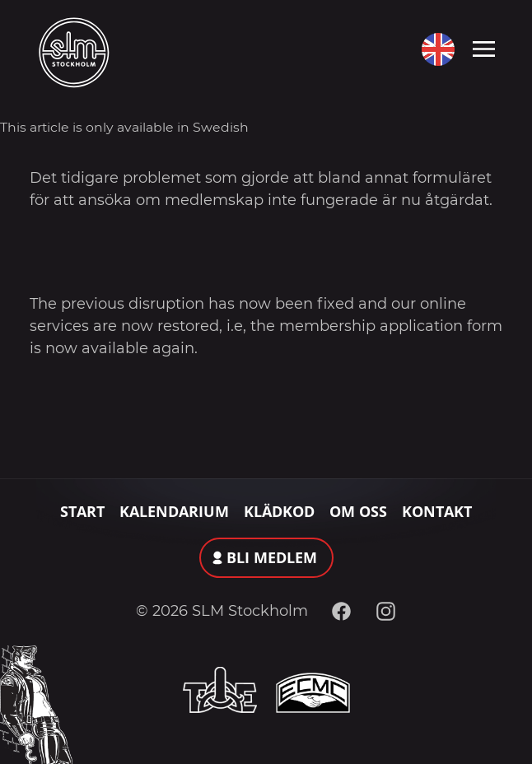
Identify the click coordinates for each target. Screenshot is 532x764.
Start (82, 511)
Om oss (358, 511)
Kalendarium (174, 511)
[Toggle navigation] (484, 48)
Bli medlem (272, 557)
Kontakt (437, 511)
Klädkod (279, 511)
